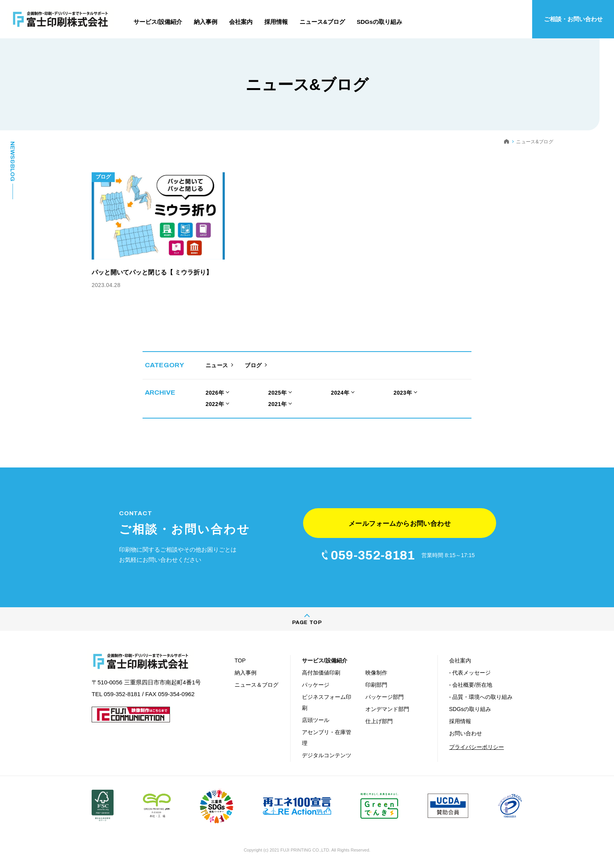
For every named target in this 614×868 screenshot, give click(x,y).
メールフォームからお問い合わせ (400, 524)
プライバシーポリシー (477, 747)
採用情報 (460, 721)
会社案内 (460, 660)
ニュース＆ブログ (256, 685)
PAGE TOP (307, 623)
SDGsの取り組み (470, 709)
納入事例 (246, 673)
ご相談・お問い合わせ (573, 19)
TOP (240, 660)
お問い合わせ (466, 733)
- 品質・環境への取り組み (481, 697)
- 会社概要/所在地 (471, 685)
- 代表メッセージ (470, 673)
